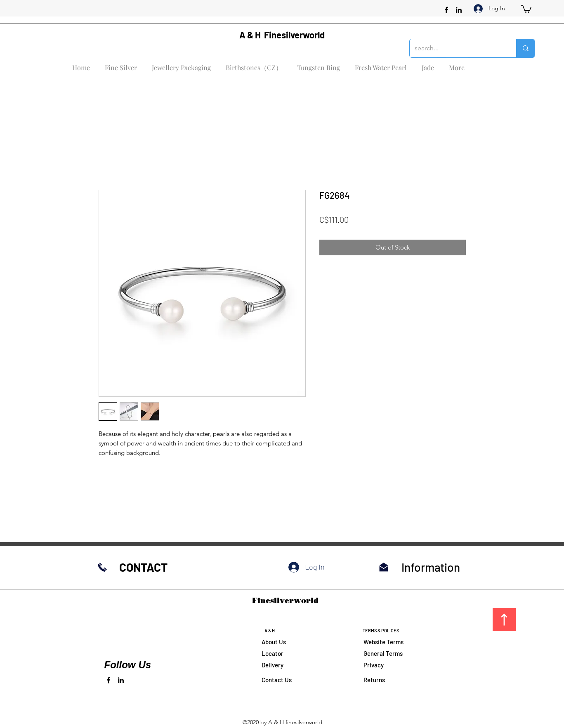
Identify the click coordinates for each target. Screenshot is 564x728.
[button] (526, 8)
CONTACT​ (143, 567)
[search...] (457, 48)
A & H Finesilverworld (282, 35)
